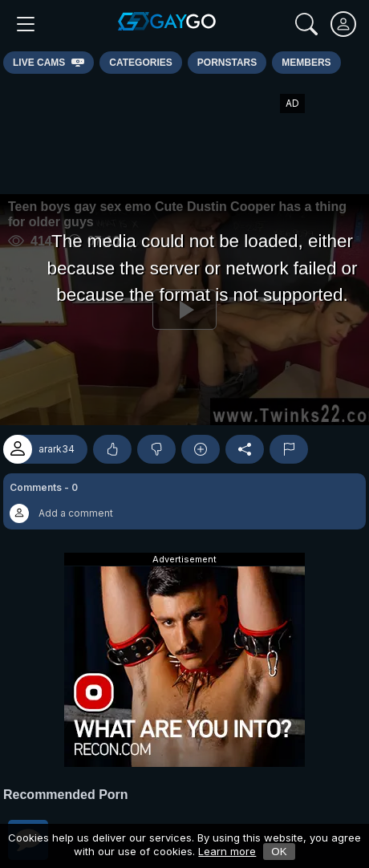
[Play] (184, 310)
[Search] (306, 24)
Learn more (227, 851)
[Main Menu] (26, 24)
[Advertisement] (184, 134)
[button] (184, 501)
